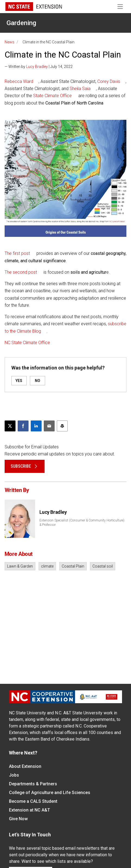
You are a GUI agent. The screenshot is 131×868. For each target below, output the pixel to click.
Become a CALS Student (33, 801)
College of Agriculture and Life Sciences (50, 793)
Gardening (21, 23)
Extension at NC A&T (29, 810)
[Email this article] (49, 426)
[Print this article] (62, 426)
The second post (21, 272)
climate (47, 566)
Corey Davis (109, 81)
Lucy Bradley (37, 67)
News (10, 42)
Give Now (18, 819)
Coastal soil (103, 566)
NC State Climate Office (27, 343)
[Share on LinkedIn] (36, 426)
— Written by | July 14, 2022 (39, 67)
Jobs (14, 775)
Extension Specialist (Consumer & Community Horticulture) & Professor (82, 523)
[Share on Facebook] (23, 426)
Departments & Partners (33, 784)
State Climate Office (52, 96)
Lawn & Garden (20, 566)
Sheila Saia (80, 89)
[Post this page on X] (10, 426)
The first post (17, 253)
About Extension (25, 766)
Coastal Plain (73, 566)
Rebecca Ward (19, 81)
